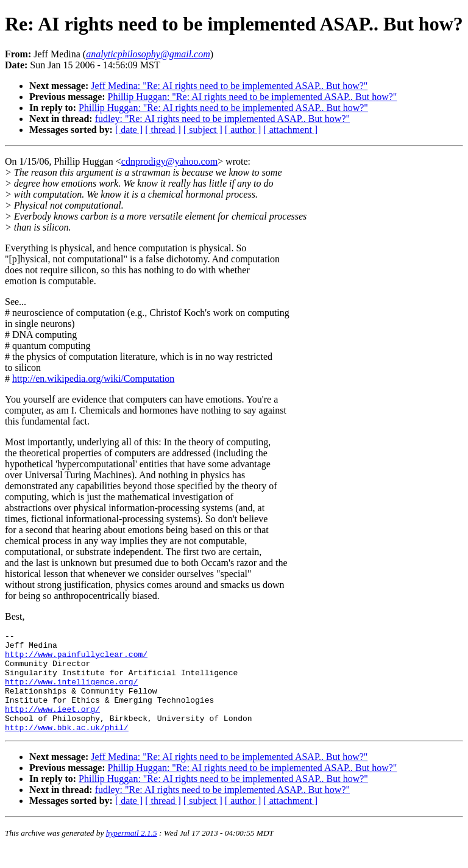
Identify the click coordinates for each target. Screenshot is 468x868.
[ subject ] (203, 130)
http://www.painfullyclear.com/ (76, 659)
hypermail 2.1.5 (132, 853)
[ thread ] (163, 130)
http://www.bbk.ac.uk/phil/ (67, 747)
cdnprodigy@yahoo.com (169, 161)
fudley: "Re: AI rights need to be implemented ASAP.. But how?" (222, 119)
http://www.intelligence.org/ (71, 692)
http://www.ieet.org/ (52, 725)
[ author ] (243, 130)
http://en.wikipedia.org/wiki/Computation (93, 378)
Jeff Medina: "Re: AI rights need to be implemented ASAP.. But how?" (229, 86)
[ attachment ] (290, 130)
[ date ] (129, 130)
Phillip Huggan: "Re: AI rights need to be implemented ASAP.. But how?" (253, 97)
